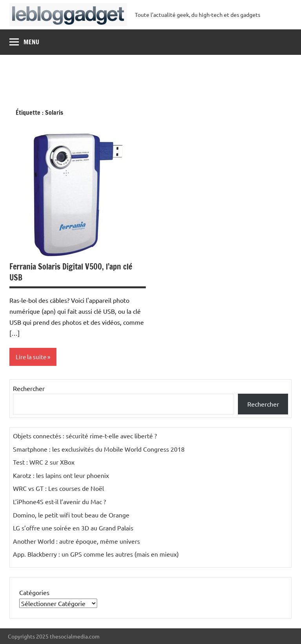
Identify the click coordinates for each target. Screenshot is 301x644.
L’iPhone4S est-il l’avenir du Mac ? (59, 501)
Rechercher (29, 388)
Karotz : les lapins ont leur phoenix (61, 475)
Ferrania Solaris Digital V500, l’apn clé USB (71, 272)
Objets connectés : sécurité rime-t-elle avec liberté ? (85, 436)
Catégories (34, 592)
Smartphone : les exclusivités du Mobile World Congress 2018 (99, 449)
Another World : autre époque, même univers (76, 541)
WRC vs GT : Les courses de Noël (58, 488)
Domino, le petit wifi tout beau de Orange (71, 515)
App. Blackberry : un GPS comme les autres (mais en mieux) (96, 554)
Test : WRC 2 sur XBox (44, 462)
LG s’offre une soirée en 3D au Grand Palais (73, 528)
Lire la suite (31, 357)
